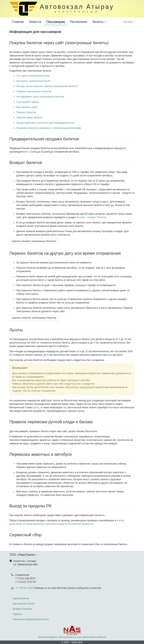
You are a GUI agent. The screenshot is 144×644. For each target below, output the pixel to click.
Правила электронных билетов (34, 91)
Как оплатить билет (24, 604)
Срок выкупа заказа (28, 102)
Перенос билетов (26, 112)
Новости (35, 22)
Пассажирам (56, 22)
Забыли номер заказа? (29, 118)
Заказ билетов (21, 598)
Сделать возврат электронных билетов (34, 241)
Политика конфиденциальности (31, 619)
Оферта (17, 614)
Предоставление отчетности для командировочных (45, 123)
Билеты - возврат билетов (91, 217)
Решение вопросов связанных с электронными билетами (49, 128)
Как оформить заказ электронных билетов (40, 97)
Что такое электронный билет (33, 76)
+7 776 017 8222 (25, 588)
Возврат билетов (22, 609)
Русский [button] (129, 22)
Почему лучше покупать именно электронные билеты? (47, 86)
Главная (18, 22)
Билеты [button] (99, 22)
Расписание (79, 22)
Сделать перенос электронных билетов (34, 318)
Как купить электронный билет (34, 81)
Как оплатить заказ (27, 107)
